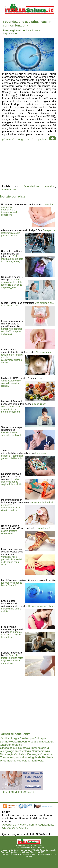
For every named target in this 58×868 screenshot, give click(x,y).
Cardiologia (27, 738)
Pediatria (48, 757)
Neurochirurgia (41, 751)
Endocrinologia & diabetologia (36, 742)
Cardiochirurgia (9, 738)
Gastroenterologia (11, 745)
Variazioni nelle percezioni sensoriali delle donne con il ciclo (12, 561)
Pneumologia (8, 761)
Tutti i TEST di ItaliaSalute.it (17, 792)
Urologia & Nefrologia (30, 761)
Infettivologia (23, 751)
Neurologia (7, 754)
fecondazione (32, 186)
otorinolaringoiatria (30, 757)
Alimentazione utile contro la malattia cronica (11, 383)
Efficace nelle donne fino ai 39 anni (12, 584)
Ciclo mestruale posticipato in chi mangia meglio (12, 259)
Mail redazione (51, 852)
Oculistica (20, 754)
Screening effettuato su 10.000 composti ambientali (12, 331)
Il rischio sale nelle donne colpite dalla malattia (12, 482)
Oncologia (33, 754)
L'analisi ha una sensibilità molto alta (12, 434)
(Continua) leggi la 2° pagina (24, 139)
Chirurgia (40, 738)
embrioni (50, 186)
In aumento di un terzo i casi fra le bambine (11, 635)
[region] (29, 163)
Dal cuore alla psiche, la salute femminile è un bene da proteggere (12, 284)
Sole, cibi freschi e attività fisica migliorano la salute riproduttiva (12, 659)
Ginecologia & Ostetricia (15, 748)
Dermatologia (8, 742)
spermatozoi (9, 189)
